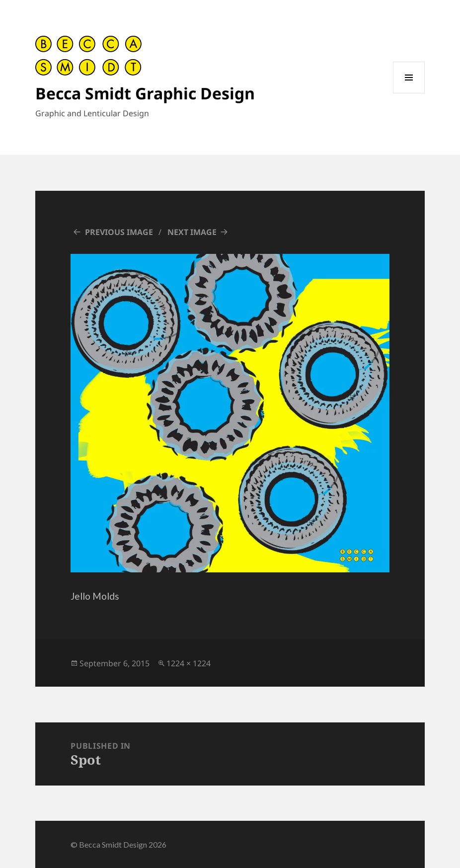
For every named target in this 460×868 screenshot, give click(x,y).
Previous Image (119, 232)
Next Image (192, 232)
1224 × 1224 (189, 663)
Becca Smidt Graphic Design (145, 93)
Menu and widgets (409, 93)
